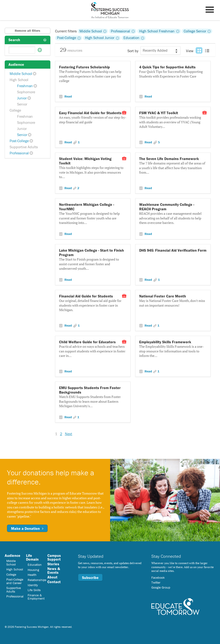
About (52, 577)
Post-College (19, 141)
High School (19, 80)
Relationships (37, 580)
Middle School (21, 74)
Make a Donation (27, 528)
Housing (33, 570)
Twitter (156, 582)
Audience (13, 555)
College (15, 110)
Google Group (161, 587)
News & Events (54, 570)
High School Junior (100, 38)
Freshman (25, 86)
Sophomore (26, 92)
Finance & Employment (36, 597)
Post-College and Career (15, 581)
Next (69, 434)
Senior (22, 104)
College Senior (195, 31)
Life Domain (32, 557)
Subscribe (90, 578)
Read (68, 96)
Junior (22, 98)
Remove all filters (28, 31)
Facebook (158, 578)
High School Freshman (157, 31)
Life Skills (34, 590)
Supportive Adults (24, 147)
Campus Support (54, 557)
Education (131, 38)
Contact (54, 582)
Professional (19, 153)
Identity (33, 585)
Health (32, 575)
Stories (53, 564)
